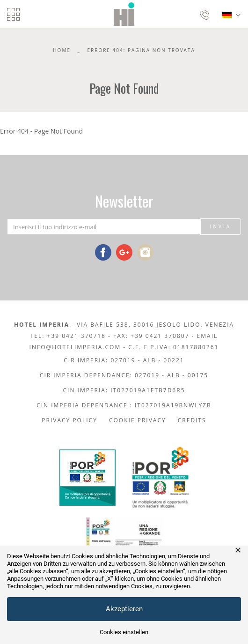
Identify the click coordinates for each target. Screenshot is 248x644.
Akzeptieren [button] (124, 609)
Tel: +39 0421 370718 (68, 336)
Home (62, 50)
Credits (192, 420)
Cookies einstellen (124, 632)
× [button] (238, 550)
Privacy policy (69, 420)
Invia (221, 226)
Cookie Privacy (138, 420)
